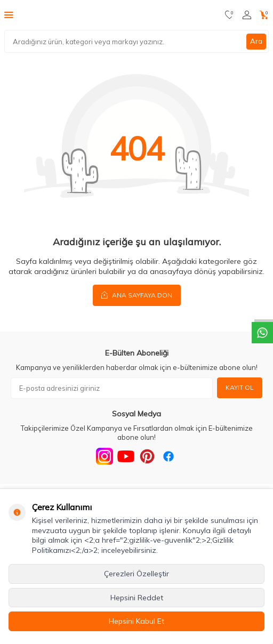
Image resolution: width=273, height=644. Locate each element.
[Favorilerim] (230, 15)
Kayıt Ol (240, 387)
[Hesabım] (247, 15)
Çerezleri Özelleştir (136, 574)
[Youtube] (126, 456)
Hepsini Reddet (137, 598)
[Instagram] (105, 456)
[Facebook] (168, 456)
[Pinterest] (147, 456)
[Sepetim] (264, 15)
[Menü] (9, 14)
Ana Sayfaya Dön (137, 295)
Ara (256, 41)
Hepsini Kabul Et (136, 621)
